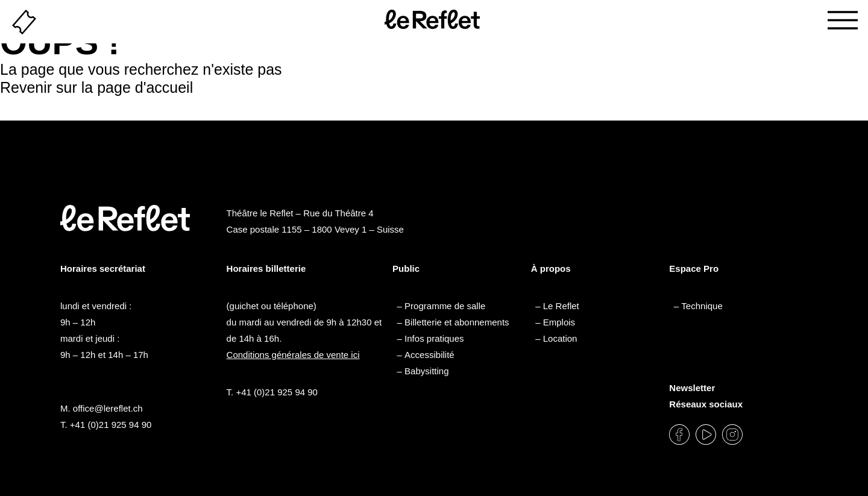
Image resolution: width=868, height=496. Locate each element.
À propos (551, 268)
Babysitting (426, 371)
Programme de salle (445, 306)
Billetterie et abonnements (457, 322)
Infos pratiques (434, 338)
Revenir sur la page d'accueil (96, 87)
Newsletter (692, 388)
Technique (702, 306)
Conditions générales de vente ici (293, 355)
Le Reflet (561, 306)
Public (406, 268)
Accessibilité (429, 355)
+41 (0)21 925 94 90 (111, 425)
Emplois (559, 322)
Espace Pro (694, 268)
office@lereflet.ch (108, 408)
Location (560, 338)
